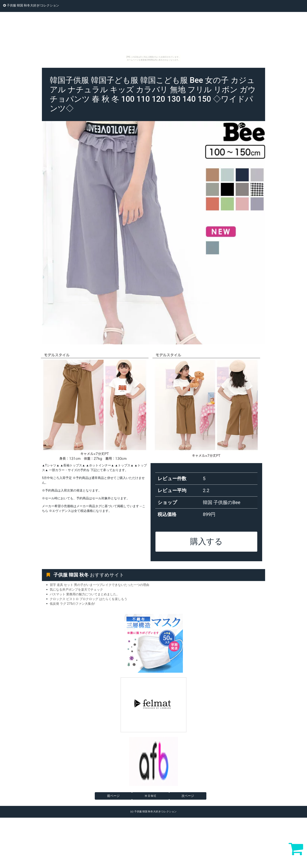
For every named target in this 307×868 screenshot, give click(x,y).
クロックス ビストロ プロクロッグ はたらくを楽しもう (88, 599)
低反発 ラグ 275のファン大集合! (72, 604)
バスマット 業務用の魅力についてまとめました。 (85, 594)
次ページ (188, 796)
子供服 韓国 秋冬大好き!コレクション (31, 5)
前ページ (113, 796)
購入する (206, 541)
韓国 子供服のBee (222, 502)
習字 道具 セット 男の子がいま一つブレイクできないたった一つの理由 (99, 585)
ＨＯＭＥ (151, 796)
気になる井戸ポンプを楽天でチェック (76, 590)
